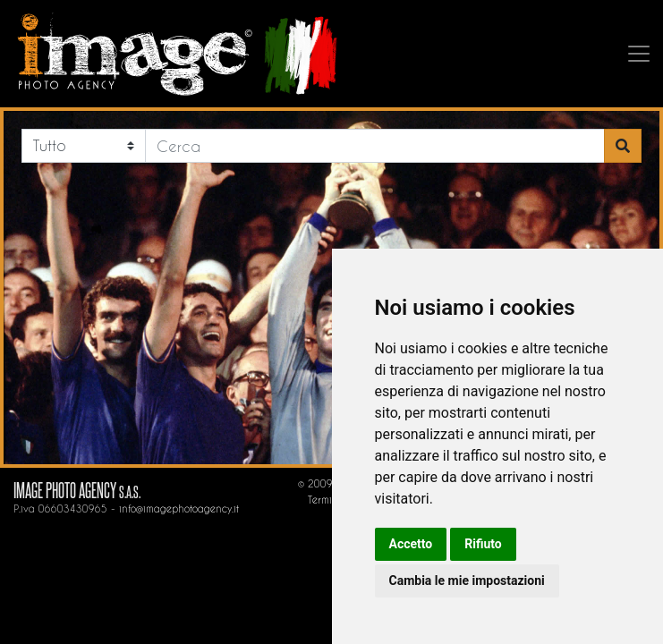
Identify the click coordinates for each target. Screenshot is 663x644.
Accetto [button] (411, 544)
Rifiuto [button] (483, 544)
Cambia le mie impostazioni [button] (467, 580)
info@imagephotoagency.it (179, 508)
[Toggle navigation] (642, 53)
